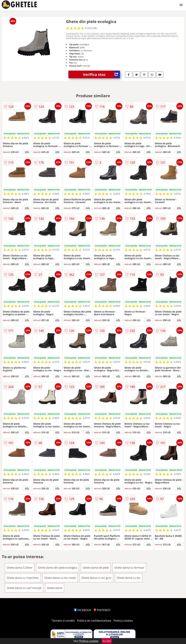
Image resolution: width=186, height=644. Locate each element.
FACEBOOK (83, 610)
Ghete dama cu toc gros (96, 578)
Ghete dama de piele (96, 568)
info (27, 152)
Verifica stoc (101, 74)
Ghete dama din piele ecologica (58, 568)
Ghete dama (55, 588)
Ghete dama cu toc (129, 578)
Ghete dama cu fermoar (129, 568)
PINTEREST (102, 610)
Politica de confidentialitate (94, 621)
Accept (107, 641)
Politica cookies (123, 621)
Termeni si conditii (63, 621)
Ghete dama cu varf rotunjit (24, 588)
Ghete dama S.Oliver (20, 568)
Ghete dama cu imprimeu (23, 578)
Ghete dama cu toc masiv (60, 578)
